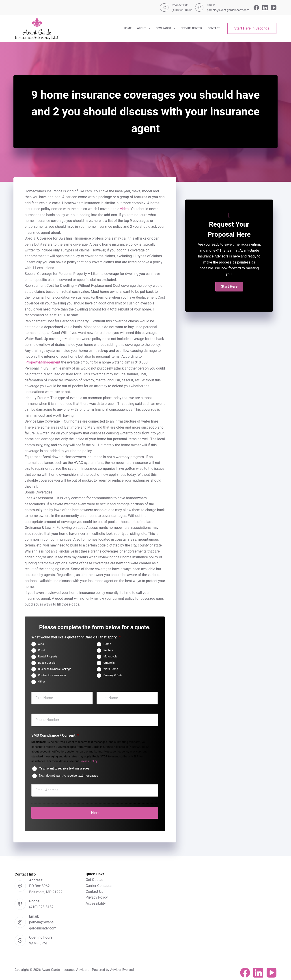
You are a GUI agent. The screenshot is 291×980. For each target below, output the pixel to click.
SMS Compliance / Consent (55, 735)
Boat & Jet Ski (47, 663)
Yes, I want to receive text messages (64, 768)
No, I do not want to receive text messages (68, 775)
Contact (214, 28)
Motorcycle (110, 656)
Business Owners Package (55, 669)
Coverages (166, 28)
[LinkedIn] (265, 8)
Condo (42, 650)
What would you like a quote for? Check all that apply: (76, 637)
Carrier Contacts (99, 883)
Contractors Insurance (52, 675)
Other (42, 681)
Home (128, 28)
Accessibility (96, 900)
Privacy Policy (88, 761)
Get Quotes (95, 877)
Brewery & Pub (113, 675)
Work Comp (111, 669)
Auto (41, 644)
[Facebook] (256, 8)
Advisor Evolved (122, 967)
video (124, 209)
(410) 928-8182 (182, 10)
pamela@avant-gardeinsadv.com (228, 10)
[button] (229, 287)
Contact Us (94, 889)
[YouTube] (274, 8)
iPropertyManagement (42, 362)
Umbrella (109, 663)
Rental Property (48, 656)
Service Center (191, 28)
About (144, 28)
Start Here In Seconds (252, 28)
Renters (108, 650)
